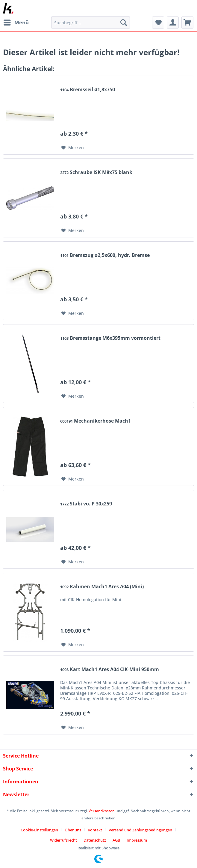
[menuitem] (16, 23)
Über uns (73, 830)
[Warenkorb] (187, 23)
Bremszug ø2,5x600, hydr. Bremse (105, 255)
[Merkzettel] (158, 23)
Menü (16, 22)
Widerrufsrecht (63, 840)
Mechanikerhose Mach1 (96, 421)
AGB (116, 840)
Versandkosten (102, 811)
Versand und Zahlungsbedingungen (140, 830)
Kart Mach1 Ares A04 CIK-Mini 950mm (110, 669)
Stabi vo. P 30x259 (86, 504)
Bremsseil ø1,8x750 (88, 90)
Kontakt (95, 830)
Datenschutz (95, 840)
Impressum (137, 840)
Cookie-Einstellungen (39, 830)
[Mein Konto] (173, 23)
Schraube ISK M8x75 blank (96, 172)
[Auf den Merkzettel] (73, 148)
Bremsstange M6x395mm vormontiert (110, 338)
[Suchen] (124, 23)
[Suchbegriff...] (91, 23)
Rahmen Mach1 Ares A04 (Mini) (102, 587)
